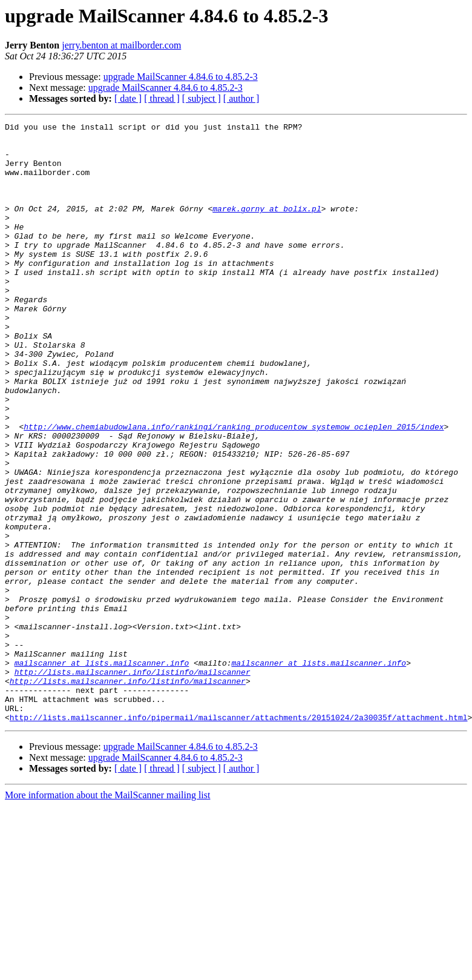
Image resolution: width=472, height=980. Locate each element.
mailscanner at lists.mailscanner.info (102, 772)
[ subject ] (202, 98)
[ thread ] (162, 98)
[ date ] (128, 98)
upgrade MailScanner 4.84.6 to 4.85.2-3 (181, 77)
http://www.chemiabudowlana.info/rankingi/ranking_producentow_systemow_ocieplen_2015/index (234, 488)
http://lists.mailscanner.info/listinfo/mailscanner (133, 783)
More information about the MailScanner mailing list (107, 915)
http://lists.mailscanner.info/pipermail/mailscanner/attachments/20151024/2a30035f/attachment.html (239, 837)
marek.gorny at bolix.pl (267, 227)
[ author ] (241, 98)
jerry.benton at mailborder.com (121, 45)
